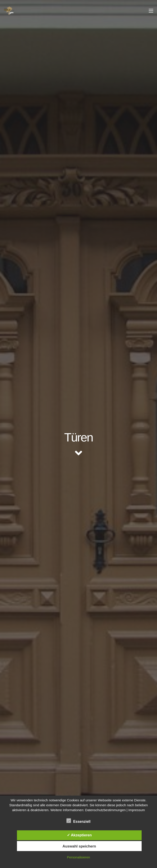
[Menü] (151, 11)
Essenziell (78, 821)
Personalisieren (78, 857)
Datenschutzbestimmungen (105, 810)
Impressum (137, 810)
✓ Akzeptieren (79, 835)
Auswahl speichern (79, 846)
